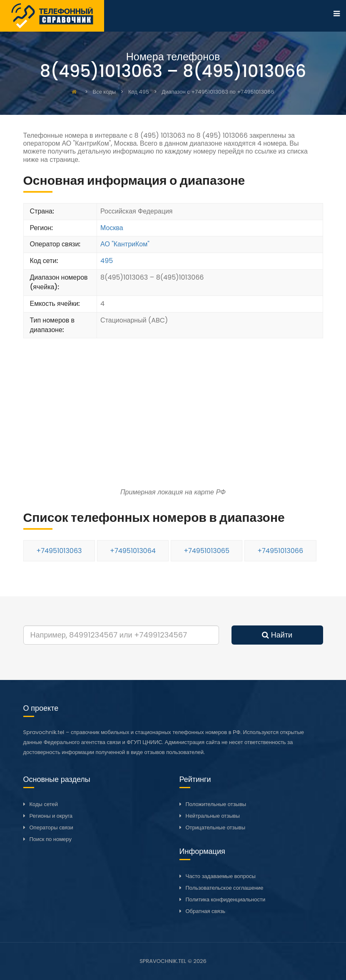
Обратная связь (206, 911)
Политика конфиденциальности (226, 899)
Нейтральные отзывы (213, 816)
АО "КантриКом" (125, 244)
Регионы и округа (51, 816)
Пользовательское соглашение (225, 888)
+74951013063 (59, 551)
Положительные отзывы (216, 804)
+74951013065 (207, 551)
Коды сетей (44, 804)
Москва (112, 228)
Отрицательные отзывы (216, 827)
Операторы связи (51, 827)
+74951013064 (133, 551)
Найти (277, 635)
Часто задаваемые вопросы (221, 876)
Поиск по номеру (51, 839)
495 (107, 261)
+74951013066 (280, 551)
